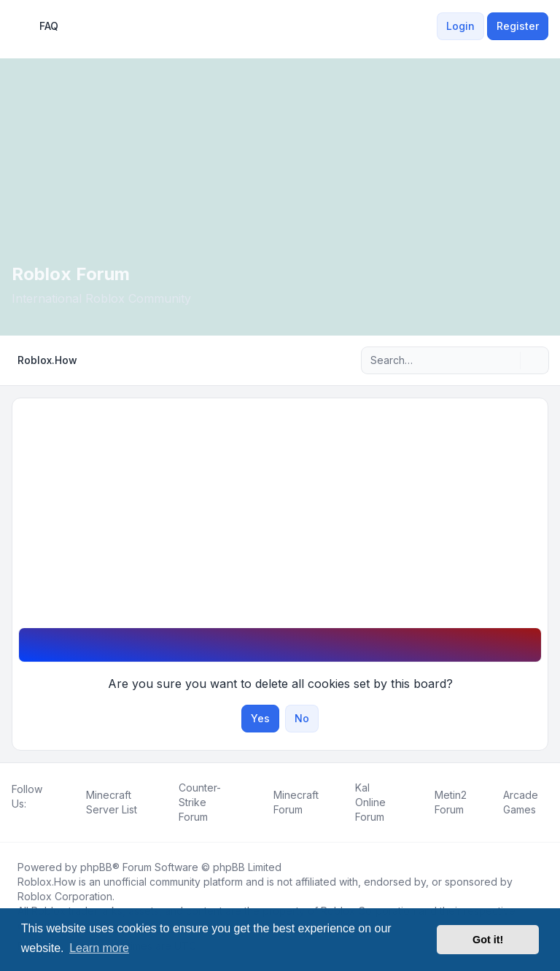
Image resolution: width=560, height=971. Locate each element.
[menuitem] (428, 26)
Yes (260, 718)
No (302, 718)
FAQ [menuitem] (39, 26)
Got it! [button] (488, 940)
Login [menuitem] (460, 26)
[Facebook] (15, 820)
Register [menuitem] (518, 26)
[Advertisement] (280, 518)
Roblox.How (47, 882)
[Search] (507, 360)
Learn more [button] (99, 948)
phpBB (96, 867)
